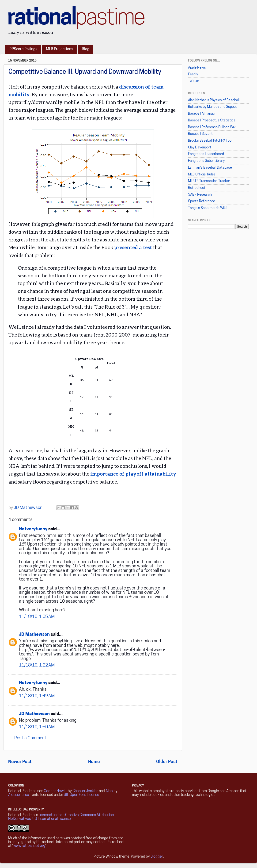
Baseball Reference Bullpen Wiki (212, 127)
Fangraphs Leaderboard (206, 154)
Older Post (167, 762)
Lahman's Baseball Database (210, 168)
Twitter (194, 81)
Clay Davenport (200, 148)
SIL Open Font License (81, 795)
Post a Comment (30, 738)
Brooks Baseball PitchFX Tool (210, 141)
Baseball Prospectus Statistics (212, 121)
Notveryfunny (33, 529)
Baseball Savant (200, 134)
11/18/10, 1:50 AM (37, 727)
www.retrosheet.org (29, 846)
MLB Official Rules (202, 175)
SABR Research (200, 195)
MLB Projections (60, 49)
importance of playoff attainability (133, 474)
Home (94, 762)
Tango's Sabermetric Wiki (207, 208)
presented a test (133, 247)
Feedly (193, 75)
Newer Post (20, 762)
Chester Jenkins (85, 791)
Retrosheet (197, 188)
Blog (86, 49)
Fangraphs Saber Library (206, 161)
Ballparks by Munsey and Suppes (213, 107)
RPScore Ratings (23, 49)
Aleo (109, 791)
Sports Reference (202, 201)
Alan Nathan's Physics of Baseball (214, 100)
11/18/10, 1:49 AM (37, 696)
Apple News (197, 68)
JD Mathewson (34, 635)
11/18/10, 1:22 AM (37, 665)
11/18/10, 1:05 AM (37, 617)
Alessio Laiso (19, 795)
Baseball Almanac (201, 114)
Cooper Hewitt (55, 791)
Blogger (157, 857)
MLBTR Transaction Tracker (209, 181)
